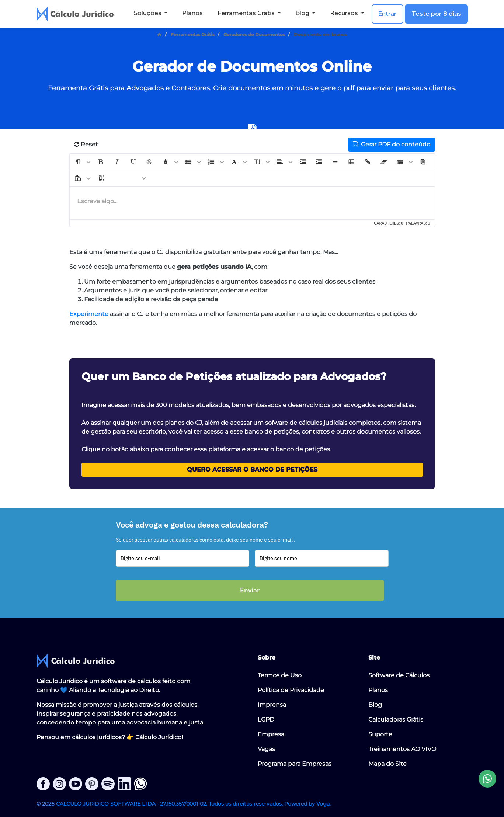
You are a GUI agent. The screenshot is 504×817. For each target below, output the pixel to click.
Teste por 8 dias (436, 14)
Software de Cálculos (399, 675)
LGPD (266, 719)
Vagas (266, 749)
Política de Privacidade (291, 690)
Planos (192, 13)
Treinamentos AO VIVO (402, 749)
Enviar (250, 590)
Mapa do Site (387, 764)
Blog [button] (303, 13)
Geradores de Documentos (254, 34)
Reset (86, 144)
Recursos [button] (345, 13)
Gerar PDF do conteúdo (392, 144)
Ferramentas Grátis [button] (247, 13)
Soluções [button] (148, 13)
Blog (375, 705)
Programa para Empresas (295, 764)
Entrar (387, 14)
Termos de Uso (280, 675)
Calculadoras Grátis (396, 719)
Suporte (380, 734)
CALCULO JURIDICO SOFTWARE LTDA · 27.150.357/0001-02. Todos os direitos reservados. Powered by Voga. (193, 804)
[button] (78, 162)
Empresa (271, 734)
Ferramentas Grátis (193, 34)
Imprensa (272, 705)
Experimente (89, 314)
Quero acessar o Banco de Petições (252, 470)
